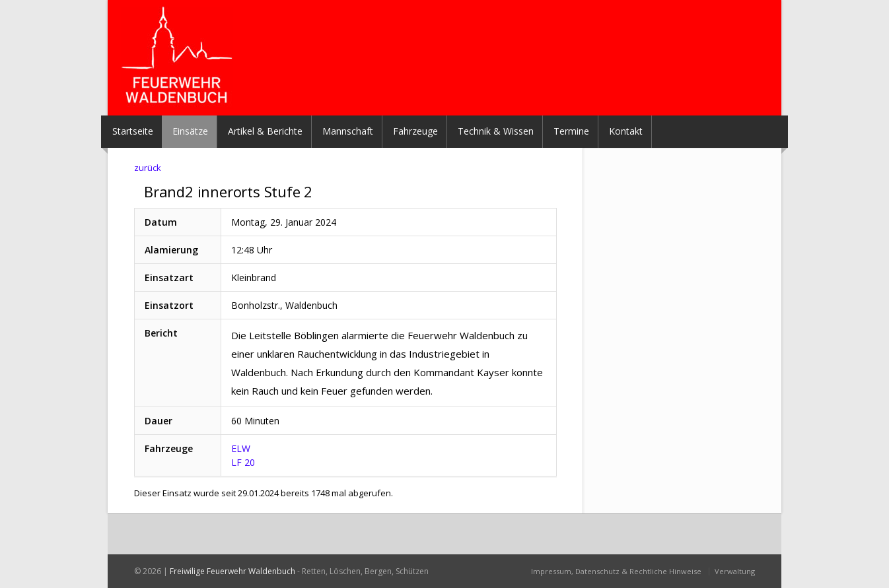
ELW (241, 448)
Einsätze (190, 131)
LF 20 (243, 462)
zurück (148, 168)
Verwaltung (735, 571)
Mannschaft (348, 131)
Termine (571, 131)
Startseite (133, 131)
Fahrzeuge (415, 131)
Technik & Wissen (496, 131)
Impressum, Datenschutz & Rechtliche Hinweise (616, 571)
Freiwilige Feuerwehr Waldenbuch (232, 571)
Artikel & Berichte (265, 131)
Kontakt (626, 131)
